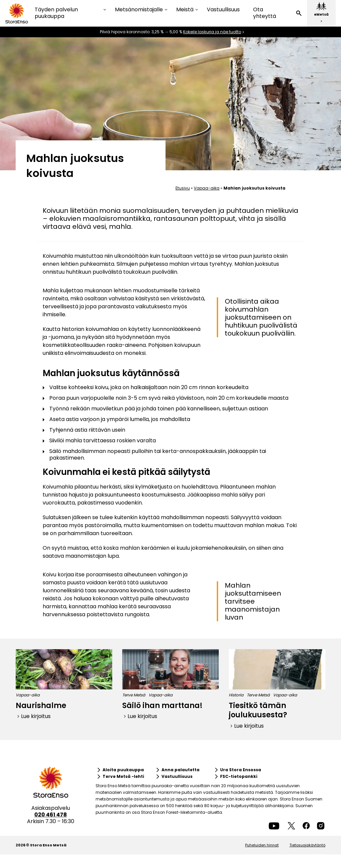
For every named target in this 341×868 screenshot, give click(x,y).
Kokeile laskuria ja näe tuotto (212, 32)
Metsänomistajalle (139, 10)
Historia (236, 695)
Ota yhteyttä (265, 13)
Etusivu (183, 188)
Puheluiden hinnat (262, 845)
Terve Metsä (134, 695)
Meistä (185, 10)
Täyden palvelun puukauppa (56, 13)
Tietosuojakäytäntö (307, 845)
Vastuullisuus (223, 9)
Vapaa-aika (207, 188)
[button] (299, 13)
